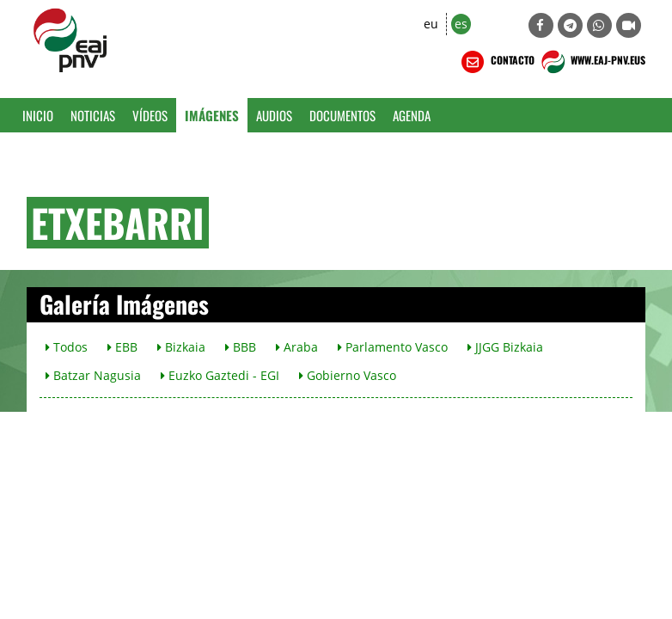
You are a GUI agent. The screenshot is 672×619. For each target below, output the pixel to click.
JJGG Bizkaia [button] (505, 347)
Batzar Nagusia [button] (93, 375)
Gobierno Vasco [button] (348, 375)
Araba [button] (297, 347)
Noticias (93, 115)
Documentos (342, 115)
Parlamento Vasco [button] (393, 347)
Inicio (38, 115)
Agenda (412, 115)
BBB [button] (241, 347)
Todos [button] (67, 347)
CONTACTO (496, 62)
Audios (274, 115)
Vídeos (150, 115)
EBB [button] (122, 347)
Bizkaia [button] (181, 347)
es (461, 24)
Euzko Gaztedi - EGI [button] (220, 375)
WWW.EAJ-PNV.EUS (592, 62)
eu (431, 24)
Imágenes (212, 115)
